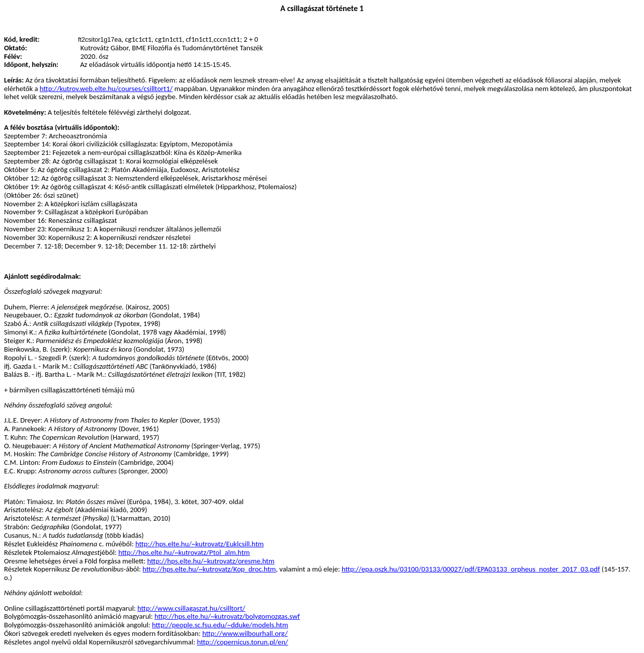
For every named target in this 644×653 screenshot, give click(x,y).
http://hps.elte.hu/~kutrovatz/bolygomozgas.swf (227, 616)
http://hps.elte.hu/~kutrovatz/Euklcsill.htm (199, 544)
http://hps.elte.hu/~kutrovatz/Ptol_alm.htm (184, 552)
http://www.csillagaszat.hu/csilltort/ (191, 608)
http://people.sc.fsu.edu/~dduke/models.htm (220, 625)
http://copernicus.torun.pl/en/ (242, 642)
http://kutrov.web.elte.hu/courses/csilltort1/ (106, 89)
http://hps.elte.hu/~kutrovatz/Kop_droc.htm (209, 569)
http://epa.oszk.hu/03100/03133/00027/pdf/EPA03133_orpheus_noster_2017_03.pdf (471, 569)
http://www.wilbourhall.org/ (245, 633)
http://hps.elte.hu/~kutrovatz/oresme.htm (211, 561)
